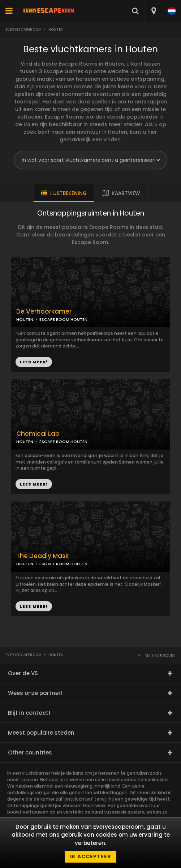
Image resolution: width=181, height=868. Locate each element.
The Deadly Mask (42, 556)
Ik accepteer (90, 856)
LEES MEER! (34, 362)
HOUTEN (25, 319)
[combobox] (153, 11)
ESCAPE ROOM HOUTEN (63, 319)
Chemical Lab (38, 434)
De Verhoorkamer (44, 312)
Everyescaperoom (23, 29)
